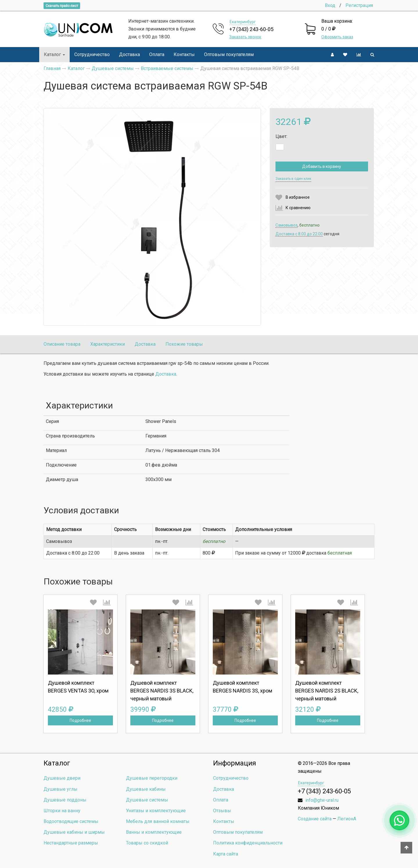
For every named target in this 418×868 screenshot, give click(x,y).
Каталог (54, 54)
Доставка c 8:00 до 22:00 (299, 234)
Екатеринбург (243, 22)
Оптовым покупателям (229, 54)
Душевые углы (61, 789)
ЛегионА (347, 819)
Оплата (157, 54)
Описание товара (62, 344)
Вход (330, 5)
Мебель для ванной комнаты (158, 821)
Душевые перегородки (152, 778)
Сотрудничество (92, 54)
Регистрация (359, 5)
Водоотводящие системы (71, 821)
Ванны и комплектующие (154, 832)
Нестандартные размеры (71, 843)
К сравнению (298, 208)
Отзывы (222, 811)
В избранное (298, 197)
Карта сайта (226, 854)
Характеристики (108, 344)
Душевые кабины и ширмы (74, 832)
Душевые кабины (146, 789)
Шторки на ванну (62, 811)
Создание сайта (315, 819)
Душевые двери (62, 778)
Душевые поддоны (65, 800)
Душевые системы (147, 800)
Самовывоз (287, 225)
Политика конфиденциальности (248, 843)
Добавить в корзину (322, 166)
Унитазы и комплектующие (156, 811)
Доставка (129, 54)
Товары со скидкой (147, 843)
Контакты (184, 54)
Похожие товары (184, 344)
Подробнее (80, 720)
